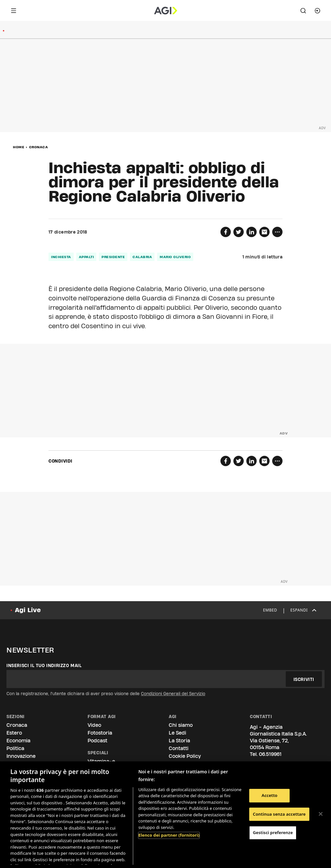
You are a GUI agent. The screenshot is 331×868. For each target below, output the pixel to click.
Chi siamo (181, 725)
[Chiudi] (321, 814)
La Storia (179, 741)
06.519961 (270, 754)
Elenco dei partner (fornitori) (169, 835)
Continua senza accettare (279, 814)
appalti (86, 257)
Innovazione (21, 756)
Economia (18, 741)
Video (94, 725)
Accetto (269, 795)
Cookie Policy (185, 756)
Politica (15, 748)
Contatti (179, 748)
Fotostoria (100, 733)
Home (19, 147)
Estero (14, 733)
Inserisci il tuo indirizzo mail (44, 665)
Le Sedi (177, 733)
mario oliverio (175, 257)
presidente (113, 257)
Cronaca (39, 147)
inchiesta (61, 257)
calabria (142, 257)
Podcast (97, 741)
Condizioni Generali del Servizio (173, 694)
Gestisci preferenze (273, 832)
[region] (165, 815)
